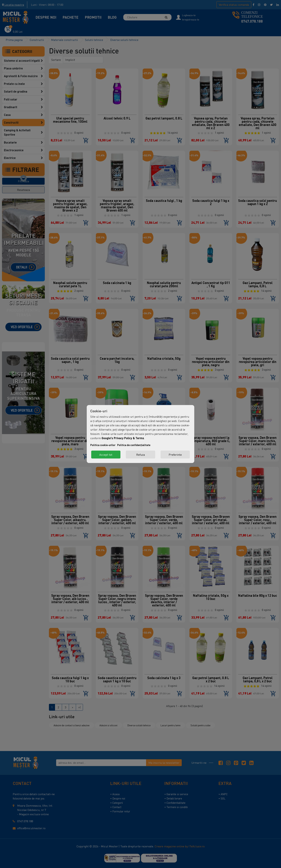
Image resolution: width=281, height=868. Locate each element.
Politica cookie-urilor (103, 445)
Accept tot (106, 455)
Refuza (140, 455)
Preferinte (175, 455)
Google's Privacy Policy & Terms (123, 438)
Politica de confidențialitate (134, 445)
